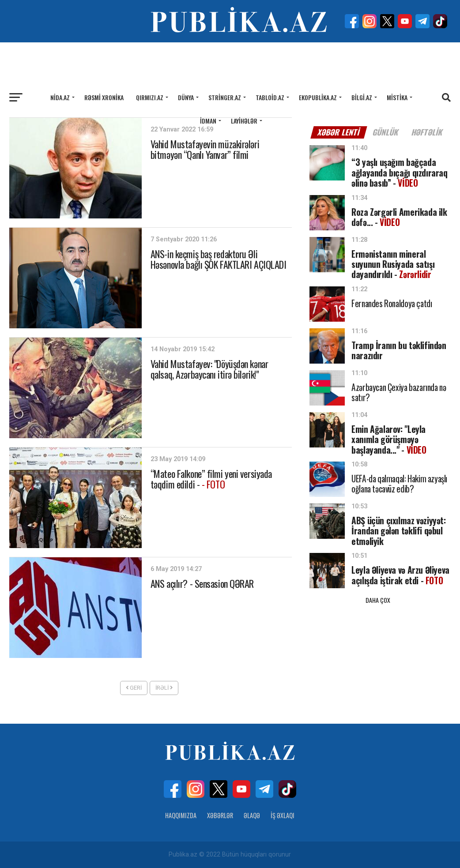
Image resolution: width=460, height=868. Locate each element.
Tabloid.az (270, 97)
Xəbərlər (220, 815)
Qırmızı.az (150, 97)
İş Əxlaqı (283, 815)
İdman (208, 121)
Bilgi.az (362, 97)
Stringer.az (225, 97)
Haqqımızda (181, 815)
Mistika (397, 97)
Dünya (186, 97)
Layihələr (244, 121)
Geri (134, 688)
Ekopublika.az (318, 97)
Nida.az (60, 97)
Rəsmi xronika (104, 97)
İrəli (164, 688)
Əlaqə (252, 815)
